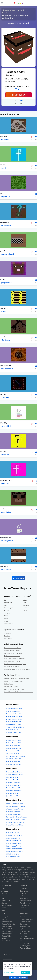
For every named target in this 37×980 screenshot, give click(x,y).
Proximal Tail (5, 397)
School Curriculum (26, 919)
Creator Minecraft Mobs (14, 740)
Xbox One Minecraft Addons (15, 820)
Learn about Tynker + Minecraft (19, 23)
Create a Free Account (19, 977)
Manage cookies (9, 972)
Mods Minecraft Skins (13, 711)
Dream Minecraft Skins (14, 724)
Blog (3, 889)
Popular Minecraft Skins (14, 716)
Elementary (24, 924)
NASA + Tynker (9, 684)
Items (25, 608)
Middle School (25, 926)
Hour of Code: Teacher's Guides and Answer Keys (19, 692)
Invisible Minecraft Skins (14, 708)
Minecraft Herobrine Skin (15, 732)
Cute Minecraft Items (13, 857)
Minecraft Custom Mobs (14, 764)
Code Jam (5, 938)
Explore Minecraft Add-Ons (12, 656)
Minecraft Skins (7, 922)
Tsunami (3, 311)
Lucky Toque (5, 168)
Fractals (7, 610)
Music (6, 621)
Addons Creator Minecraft (15, 804)
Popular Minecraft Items (14, 841)
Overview (23, 889)
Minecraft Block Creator (14, 772)
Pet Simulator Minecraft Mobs (16, 756)
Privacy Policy (7, 959)
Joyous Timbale (6, 512)
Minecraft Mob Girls (13, 751)
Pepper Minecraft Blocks (14, 790)
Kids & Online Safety (8, 961)
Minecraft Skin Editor (9, 924)
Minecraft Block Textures (14, 780)
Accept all (25, 972)
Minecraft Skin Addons (14, 812)
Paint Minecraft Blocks (14, 777)
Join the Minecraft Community (13, 653)
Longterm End (5, 197)
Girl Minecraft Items (13, 854)
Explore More (18, 578)
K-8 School (24, 936)
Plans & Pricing (25, 903)
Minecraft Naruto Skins (14, 722)
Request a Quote (26, 948)
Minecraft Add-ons (8, 931)
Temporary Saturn (7, 541)
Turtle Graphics (9, 624)
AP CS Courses (25, 931)
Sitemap (4, 903)
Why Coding (24, 898)
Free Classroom (25, 922)
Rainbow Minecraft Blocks (15, 788)
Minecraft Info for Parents (12, 667)
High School (24, 929)
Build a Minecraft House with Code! (15, 659)
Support (4, 893)
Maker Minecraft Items (14, 838)
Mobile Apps (6, 901)
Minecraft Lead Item (13, 833)
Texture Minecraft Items (14, 849)
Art (5, 600)
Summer (23, 908)
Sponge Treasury (6, 283)
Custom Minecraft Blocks (14, 775)
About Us (5, 891)
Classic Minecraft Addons (15, 825)
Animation (7, 613)
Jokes (6, 605)
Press (3, 896)
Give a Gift (24, 893)
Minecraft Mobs (7, 926)
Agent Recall (8, 633)
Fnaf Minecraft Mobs (13, 745)
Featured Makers (26, 901)
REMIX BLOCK (19, 95)
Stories (6, 618)
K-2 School (24, 934)
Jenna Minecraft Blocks (14, 796)
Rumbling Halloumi (7, 254)
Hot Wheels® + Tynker (11, 687)
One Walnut (5, 139)
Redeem (23, 896)
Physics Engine (9, 608)
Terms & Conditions (8, 957)
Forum (4, 908)
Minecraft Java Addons (14, 814)
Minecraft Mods (7, 936)
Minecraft (21, 10)
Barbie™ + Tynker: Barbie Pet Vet (14, 681)
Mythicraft (7, 636)
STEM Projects (25, 946)
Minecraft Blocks (7, 929)
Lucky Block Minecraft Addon (16, 806)
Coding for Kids (10, 10)
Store (3, 910)
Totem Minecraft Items (14, 846)
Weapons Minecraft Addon (15, 809)
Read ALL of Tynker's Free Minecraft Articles (17, 669)
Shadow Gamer (6, 225)
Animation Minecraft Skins (15, 727)
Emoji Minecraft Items (13, 843)
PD (21, 941)
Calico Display (5, 340)
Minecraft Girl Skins (13, 730)
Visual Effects (8, 602)
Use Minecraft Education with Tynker (15, 664)
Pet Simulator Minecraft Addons (17, 817)
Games (6, 616)
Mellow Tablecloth (7, 426)
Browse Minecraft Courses (12, 651)
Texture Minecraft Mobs (14, 743)
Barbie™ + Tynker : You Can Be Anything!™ (16, 679)
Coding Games (6, 917)
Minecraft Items (7, 934)
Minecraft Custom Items (14, 835)
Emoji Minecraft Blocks (14, 785)
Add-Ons (26, 605)
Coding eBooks (7, 905)
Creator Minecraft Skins (14, 719)
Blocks (4, 13)
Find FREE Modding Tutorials (13, 661)
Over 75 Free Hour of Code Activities (15, 689)
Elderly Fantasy (6, 569)
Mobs (25, 610)
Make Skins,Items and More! (13, 648)
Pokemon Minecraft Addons (15, 822)
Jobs (3, 898)
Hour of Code (6, 941)
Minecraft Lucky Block (13, 783)
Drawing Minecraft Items (14, 851)
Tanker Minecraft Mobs (14, 759)
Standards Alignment (27, 938)
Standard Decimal (7, 369)
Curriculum (24, 891)
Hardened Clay (14, 89)
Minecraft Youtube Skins (14, 714)
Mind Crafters (8, 638)
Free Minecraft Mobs (13, 761)
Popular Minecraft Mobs (14, 748)
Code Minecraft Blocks (14, 793)
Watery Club (5, 455)
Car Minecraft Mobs (13, 753)
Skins (25, 600)
